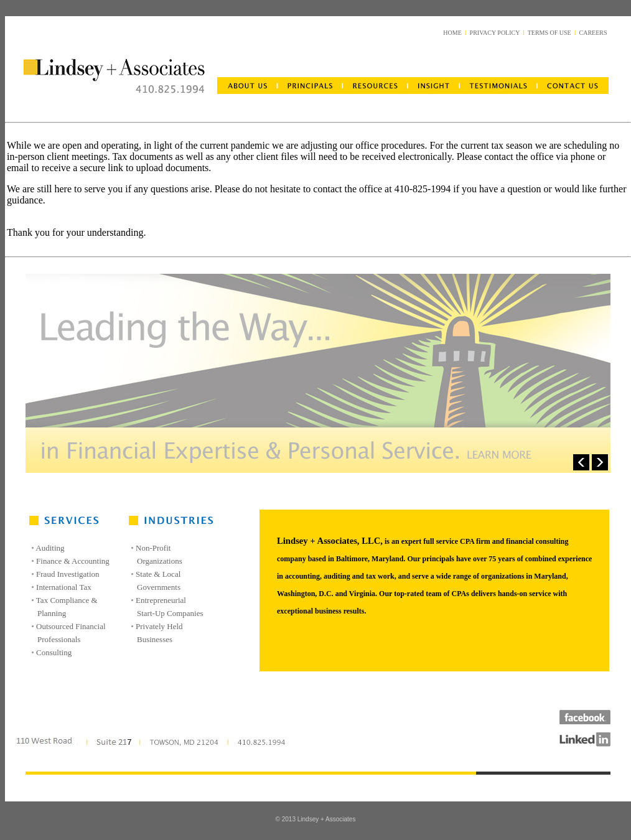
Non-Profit (153, 548)
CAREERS (593, 33)
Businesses (155, 639)
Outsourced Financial (71, 626)
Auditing (50, 548)
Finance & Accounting (73, 561)
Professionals (59, 639)
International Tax (64, 587)
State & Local (158, 574)
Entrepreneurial (161, 600)
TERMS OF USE (549, 33)
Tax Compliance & (67, 600)
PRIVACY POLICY (495, 33)
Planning (52, 613)
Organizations (160, 561)
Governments (159, 587)
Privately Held (159, 626)
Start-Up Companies (170, 613)
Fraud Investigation (68, 574)
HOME (452, 33)
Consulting (54, 652)
